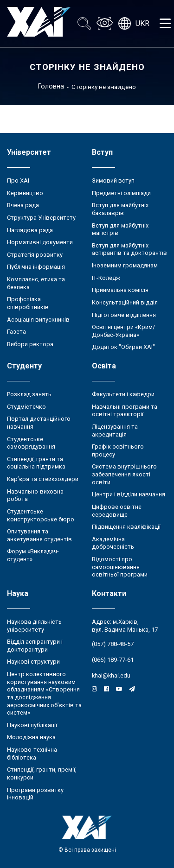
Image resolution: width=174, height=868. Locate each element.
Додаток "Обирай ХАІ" (123, 347)
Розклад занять (29, 394)
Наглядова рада (30, 230)
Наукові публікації (32, 725)
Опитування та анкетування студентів (39, 535)
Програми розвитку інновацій (35, 794)
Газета (16, 332)
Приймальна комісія (120, 290)
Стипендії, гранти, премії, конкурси (42, 773)
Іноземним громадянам (125, 265)
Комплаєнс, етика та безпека (36, 283)
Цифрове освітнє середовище (117, 511)
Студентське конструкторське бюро (41, 515)
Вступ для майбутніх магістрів (120, 229)
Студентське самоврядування (31, 443)
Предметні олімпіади (121, 193)
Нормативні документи (40, 242)
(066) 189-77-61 (113, 660)
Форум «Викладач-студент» (33, 555)
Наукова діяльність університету (34, 626)
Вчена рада (23, 205)
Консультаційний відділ (125, 302)
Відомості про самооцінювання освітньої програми (120, 567)
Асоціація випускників (38, 320)
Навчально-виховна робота (35, 495)
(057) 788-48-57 (113, 644)
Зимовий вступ (113, 181)
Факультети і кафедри (123, 394)
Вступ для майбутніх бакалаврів (120, 209)
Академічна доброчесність (113, 543)
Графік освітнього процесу (118, 450)
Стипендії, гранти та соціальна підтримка (36, 463)
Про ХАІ (18, 181)
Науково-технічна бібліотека (32, 754)
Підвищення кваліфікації (126, 527)
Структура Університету (41, 218)
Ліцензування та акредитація (115, 431)
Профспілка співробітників (28, 303)
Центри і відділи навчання (129, 494)
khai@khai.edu (111, 675)
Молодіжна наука (31, 737)
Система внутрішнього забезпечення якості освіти (124, 474)
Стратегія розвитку (35, 255)
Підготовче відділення (124, 315)
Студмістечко (26, 407)
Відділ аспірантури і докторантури (35, 646)
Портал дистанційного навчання (39, 423)
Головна (51, 86)
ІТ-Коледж (106, 278)
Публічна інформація (36, 267)
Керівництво (25, 193)
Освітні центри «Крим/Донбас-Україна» (123, 331)
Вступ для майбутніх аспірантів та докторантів (129, 249)
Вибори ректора (30, 344)
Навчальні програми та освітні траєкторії (125, 411)
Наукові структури (33, 662)
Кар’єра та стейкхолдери (43, 479)
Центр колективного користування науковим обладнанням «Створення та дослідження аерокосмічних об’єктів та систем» (44, 693)
